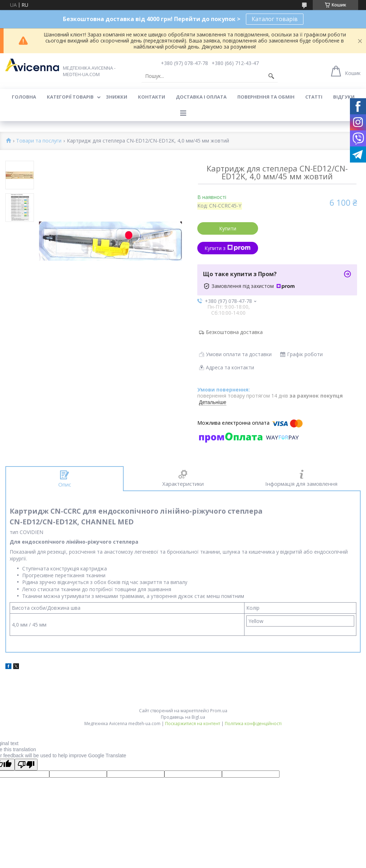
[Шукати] (271, 76)
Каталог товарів (275, 19)
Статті (314, 97)
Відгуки (344, 97)
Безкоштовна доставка (234, 332)
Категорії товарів (70, 97)
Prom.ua (219, 711)
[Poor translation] (26, 765)
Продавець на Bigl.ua (183, 717)
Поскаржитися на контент (193, 724)
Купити (228, 228)
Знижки (117, 97)
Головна (24, 97)
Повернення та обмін (266, 97)
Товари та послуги (39, 141)
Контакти (152, 97)
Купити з (227, 248)
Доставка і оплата (201, 97)
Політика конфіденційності (253, 724)
